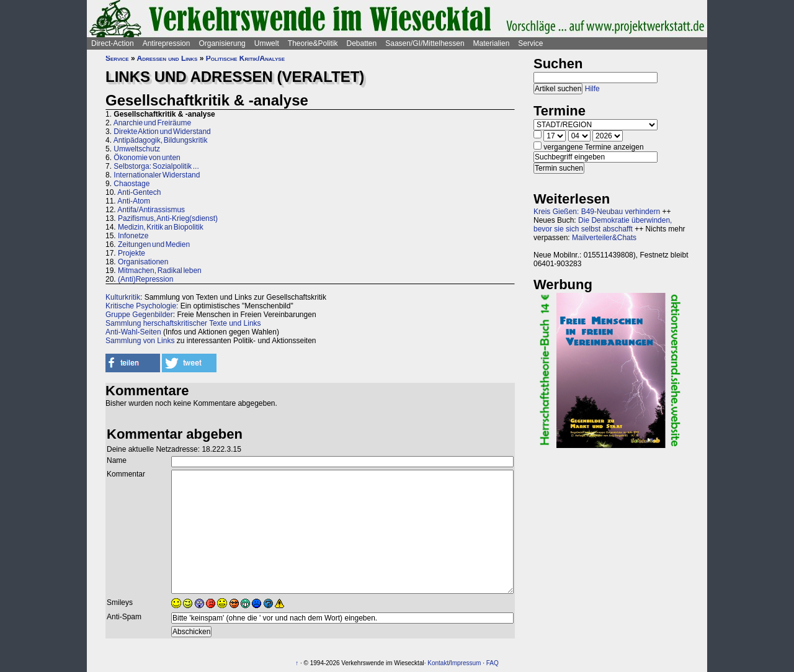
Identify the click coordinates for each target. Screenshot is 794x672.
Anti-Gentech (139, 192)
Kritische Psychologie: (142, 306)
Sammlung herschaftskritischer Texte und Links (183, 323)
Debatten (362, 43)
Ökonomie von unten (147, 158)
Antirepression (167, 43)
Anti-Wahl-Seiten (133, 332)
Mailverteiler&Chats (604, 238)
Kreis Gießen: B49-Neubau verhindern (597, 212)
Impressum (466, 663)
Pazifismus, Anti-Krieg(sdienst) (168, 218)
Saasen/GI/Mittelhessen (425, 43)
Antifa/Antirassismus (151, 210)
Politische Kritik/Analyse (245, 58)
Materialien (492, 43)
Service (530, 43)
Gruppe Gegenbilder (139, 315)
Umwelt (267, 43)
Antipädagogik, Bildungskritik (161, 140)
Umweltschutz (137, 149)
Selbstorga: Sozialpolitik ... (156, 166)
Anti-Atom (134, 201)
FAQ (493, 663)
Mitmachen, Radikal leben (160, 271)
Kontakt (438, 663)
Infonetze (133, 236)
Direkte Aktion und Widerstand (162, 132)
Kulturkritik (123, 297)
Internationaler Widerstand (157, 175)
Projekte (132, 253)
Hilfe (592, 89)
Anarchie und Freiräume (152, 123)
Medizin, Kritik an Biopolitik (161, 227)
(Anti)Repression (145, 279)
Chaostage (132, 184)
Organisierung (222, 43)
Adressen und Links (167, 58)
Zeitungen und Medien (154, 244)
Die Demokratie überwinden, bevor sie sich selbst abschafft (603, 225)
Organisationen (143, 262)
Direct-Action (113, 43)
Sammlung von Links (140, 341)
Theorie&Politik (313, 43)
